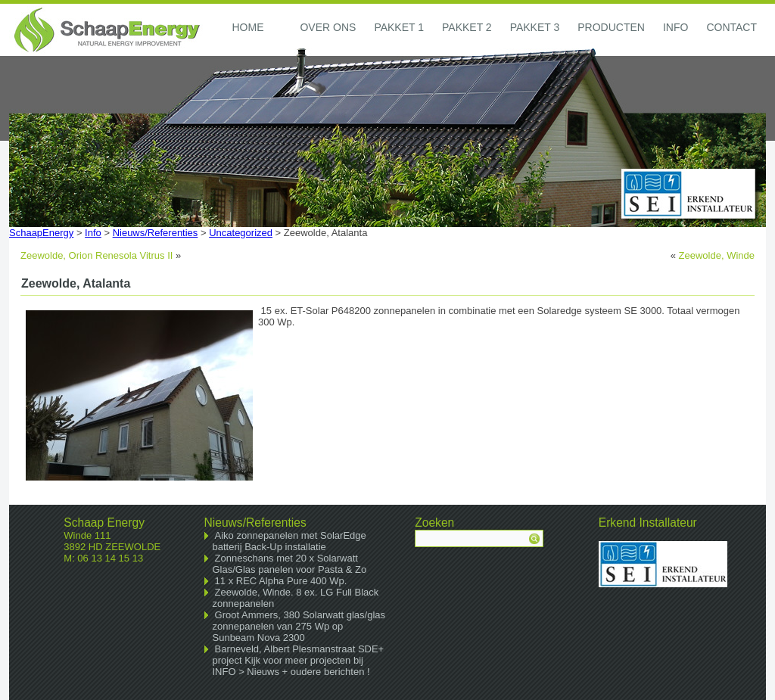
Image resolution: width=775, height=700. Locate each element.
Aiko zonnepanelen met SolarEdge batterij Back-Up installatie (289, 541)
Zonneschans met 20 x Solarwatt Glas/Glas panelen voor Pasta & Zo (290, 564)
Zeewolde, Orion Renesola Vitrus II (96, 255)
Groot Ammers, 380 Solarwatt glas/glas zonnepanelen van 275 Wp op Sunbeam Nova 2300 (299, 626)
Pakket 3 (535, 27)
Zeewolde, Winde (717, 255)
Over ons (328, 27)
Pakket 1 (399, 27)
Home (247, 27)
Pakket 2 (467, 27)
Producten (611, 27)
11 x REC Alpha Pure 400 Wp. (281, 581)
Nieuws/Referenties (156, 233)
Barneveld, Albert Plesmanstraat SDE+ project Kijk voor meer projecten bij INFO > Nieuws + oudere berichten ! (299, 660)
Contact (731, 27)
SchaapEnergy (41, 233)
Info (675, 27)
